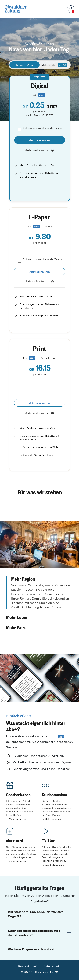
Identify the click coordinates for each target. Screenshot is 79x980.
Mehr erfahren (18, 819)
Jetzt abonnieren (55, 865)
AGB (36, 966)
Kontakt (24, 966)
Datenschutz (52, 966)
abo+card (31, 177)
